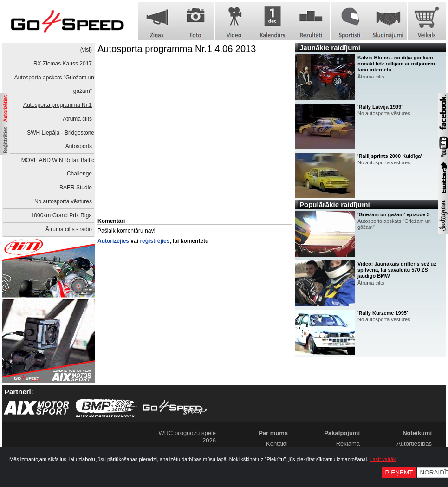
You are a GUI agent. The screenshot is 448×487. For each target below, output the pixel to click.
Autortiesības (414, 444)
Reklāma (348, 444)
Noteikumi (417, 433)
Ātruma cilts (77, 119)
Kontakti (277, 444)
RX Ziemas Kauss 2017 (63, 64)
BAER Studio (76, 188)
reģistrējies (155, 241)
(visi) (86, 50)
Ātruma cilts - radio (69, 229)
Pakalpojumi (342, 433)
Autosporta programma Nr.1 (58, 105)
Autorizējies (113, 241)
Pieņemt (399, 472)
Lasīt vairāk (383, 459)
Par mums (273, 433)
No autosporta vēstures (63, 201)
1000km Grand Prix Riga (62, 215)
